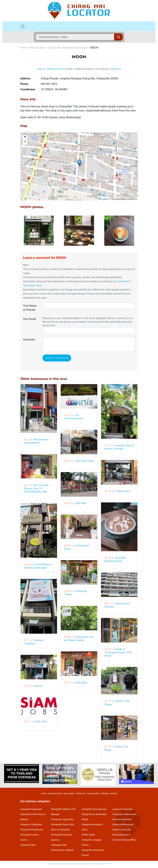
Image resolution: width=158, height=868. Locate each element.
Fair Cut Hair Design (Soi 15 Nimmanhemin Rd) (36, 488)
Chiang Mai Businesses (123, 825)
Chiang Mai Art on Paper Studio (79, 639)
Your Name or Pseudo (30, 308)
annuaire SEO (105, 864)
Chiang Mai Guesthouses (32, 830)
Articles (114, 794)
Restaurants (38, 48)
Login (40, 69)
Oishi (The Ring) (116, 748)
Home (24, 48)
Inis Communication (74, 417)
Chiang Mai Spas (28, 845)
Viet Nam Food (84, 461)
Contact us (80, 794)
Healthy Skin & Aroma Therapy (119, 447)
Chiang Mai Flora (76, 547)
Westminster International (37, 441)
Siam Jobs (41, 721)
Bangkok (70, 850)
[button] (79, 163)
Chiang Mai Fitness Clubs (63, 825)
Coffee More (123, 491)
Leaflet (103, 199)
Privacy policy (93, 794)
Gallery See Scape (117, 703)
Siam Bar (81, 503)
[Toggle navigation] (23, 26)
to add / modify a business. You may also (87, 69)
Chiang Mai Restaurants (31, 809)
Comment (29, 340)
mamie (37, 686)
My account (69, 794)
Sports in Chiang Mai (60, 830)
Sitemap (105, 794)
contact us (115, 69)
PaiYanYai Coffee (75, 593)
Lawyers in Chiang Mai (122, 809)
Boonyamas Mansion (117, 605)
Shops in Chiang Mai (122, 830)
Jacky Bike (81, 683)
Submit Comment (57, 358)
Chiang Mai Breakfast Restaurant (68, 48)
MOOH (94, 48)
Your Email (30, 319)
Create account (55, 794)
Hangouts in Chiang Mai (31, 825)
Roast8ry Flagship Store (115, 559)
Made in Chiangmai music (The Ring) (118, 652)
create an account (55, 69)
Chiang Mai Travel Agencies (94, 809)
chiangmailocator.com (63, 864)
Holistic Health (88, 835)
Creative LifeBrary (34, 642)
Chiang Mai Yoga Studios (62, 819)
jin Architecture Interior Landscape (38, 566)
